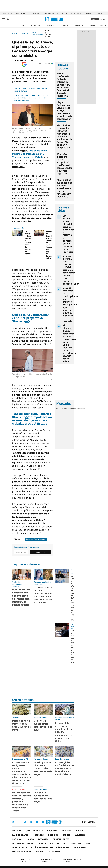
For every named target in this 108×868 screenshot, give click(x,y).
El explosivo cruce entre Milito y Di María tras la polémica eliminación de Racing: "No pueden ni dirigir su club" (64, 136)
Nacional (17, 839)
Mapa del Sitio (19, 847)
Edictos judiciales (22, 852)
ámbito (15, 33)
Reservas (88, 13)
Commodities (74, 408)
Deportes (43, 839)
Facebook (19, 822)
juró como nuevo (30, 154)
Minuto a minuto (20, 789)
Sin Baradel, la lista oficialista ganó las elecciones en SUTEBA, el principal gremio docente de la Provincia (68, 234)
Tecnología (75, 843)
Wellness (80, 835)
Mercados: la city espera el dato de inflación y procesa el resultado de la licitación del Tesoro (22, 802)
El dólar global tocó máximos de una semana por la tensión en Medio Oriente (64, 768)
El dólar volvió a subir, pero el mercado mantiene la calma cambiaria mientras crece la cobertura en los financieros (21, 773)
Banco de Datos (20, 835)
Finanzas (51, 25)
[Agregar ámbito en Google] (24, 63)
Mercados (38, 835)
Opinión (94, 25)
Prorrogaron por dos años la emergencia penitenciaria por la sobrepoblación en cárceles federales (31, 98)
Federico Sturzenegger (38, 33)
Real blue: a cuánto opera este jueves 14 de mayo (43, 797)
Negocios (79, 25)
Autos (42, 843)
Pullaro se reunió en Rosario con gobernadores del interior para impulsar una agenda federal (21, 597)
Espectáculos (57, 843)
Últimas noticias (34, 831)
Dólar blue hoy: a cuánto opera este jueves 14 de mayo (21, 725)
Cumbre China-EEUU (51, 13)
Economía (36, 25)
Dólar (22, 25)
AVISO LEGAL (80, 847)
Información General (23, 843)
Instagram (25, 822)
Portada (17, 831)
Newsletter (103, 25)
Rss (88, 843)
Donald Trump (76, 13)
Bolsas (66, 408)
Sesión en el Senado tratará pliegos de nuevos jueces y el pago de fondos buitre (49, 245)
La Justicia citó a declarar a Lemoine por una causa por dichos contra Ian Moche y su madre (43, 595)
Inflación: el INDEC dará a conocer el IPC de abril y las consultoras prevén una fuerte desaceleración (71, 270)
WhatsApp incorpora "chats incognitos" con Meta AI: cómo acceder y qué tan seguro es (64, 164)
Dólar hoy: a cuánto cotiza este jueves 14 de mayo (43, 725)
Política (65, 25)
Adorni (64, 13)
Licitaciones (54, 852)
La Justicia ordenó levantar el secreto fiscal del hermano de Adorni (28, 243)
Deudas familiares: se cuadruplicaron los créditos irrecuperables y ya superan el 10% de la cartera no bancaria (71, 305)
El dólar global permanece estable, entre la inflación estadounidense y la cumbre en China (64, 732)
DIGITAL (25, 860)
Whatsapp (43, 822)
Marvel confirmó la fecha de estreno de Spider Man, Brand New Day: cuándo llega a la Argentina (63, 85)
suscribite (95, 19)
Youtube (37, 822)
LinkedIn (31, 822)
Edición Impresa (61, 839)
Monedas (60, 408)
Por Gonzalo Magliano (74, 619)
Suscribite (40, 552)
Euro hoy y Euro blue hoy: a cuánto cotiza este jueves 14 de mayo (43, 768)
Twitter (13, 822)
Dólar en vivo (21, 13)
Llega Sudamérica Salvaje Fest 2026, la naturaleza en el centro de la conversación (64, 111)
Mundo (30, 839)
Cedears (82, 408)
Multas (40, 852)
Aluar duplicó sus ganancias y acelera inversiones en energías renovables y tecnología (64, 188)
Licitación (99, 13)
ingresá (103, 19)
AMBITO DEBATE (72, 860)
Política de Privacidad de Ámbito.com (50, 847)
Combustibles (34, 13)
